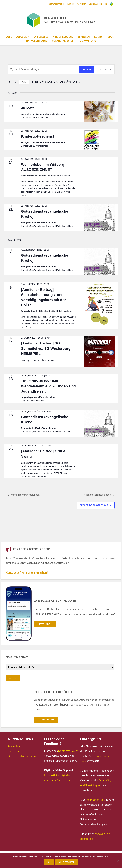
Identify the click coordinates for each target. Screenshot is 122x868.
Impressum (14, 751)
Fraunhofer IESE (95, 800)
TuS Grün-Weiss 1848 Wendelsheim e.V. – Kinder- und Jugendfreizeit (49, 386)
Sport (112, 37)
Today (24, 82)
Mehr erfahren (67, 862)
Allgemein (23, 37)
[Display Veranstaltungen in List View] (99, 69)
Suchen (86, 69)
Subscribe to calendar (94, 505)
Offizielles (41, 37)
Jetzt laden (45, 624)
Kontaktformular (68, 751)
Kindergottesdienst (38, 136)
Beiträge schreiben (46, 4)
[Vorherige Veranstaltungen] (9, 82)
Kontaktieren (46, 720)
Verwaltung (88, 41)
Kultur (99, 37)
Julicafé (28, 108)
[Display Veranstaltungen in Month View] (108, 69)
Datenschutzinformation (22, 756)
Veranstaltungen (64, 41)
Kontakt (62, 4)
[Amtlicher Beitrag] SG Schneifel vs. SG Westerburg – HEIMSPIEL (47, 348)
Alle (9, 37)
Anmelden (75, 4)
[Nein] (118, 861)
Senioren (84, 37)
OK (49, 862)
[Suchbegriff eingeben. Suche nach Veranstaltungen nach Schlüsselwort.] (43, 69)
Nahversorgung (37, 41)
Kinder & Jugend (63, 37)
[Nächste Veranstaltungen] (15, 82)
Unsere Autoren (91, 4)
